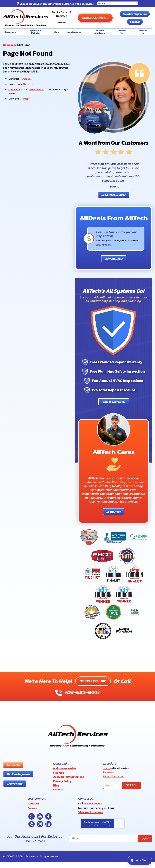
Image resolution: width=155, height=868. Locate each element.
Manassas (109, 782)
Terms (121, 833)
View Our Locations (91, 819)
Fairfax (107, 785)
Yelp (32, 830)
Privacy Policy (95, 831)
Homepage (10, 55)
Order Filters (15, 793)
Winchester (119, 785)
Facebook (48, 823)
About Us (28, 94)
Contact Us (15, 99)
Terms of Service (104, 831)
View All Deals (114, 268)
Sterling (108, 778)
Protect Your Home (114, 411)
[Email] (111, 845)
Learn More (114, 521)
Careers (124, 32)
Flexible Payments (124, 25)
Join (145, 845)
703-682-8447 (73, 24)
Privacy (117, 833)
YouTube (40, 823)
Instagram (40, 830)
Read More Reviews (114, 205)
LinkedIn (48, 830)
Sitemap (24, 108)
